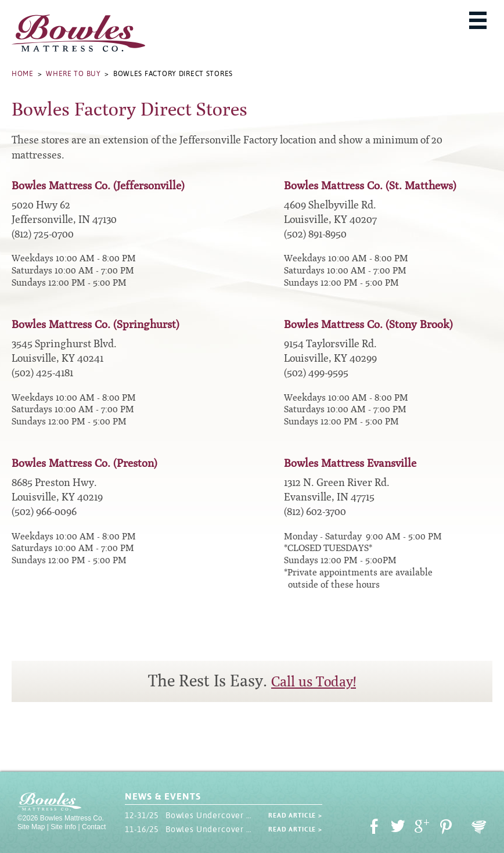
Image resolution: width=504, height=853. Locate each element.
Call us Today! (314, 682)
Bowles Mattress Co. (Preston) (84, 463)
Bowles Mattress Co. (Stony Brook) (368, 324)
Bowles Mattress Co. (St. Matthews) (370, 186)
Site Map (31, 827)
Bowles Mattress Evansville (350, 463)
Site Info (63, 827)
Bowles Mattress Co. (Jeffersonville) (98, 186)
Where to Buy (73, 74)
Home (23, 74)
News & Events (163, 796)
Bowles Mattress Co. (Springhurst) (96, 324)
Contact (94, 827)
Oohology (479, 827)
